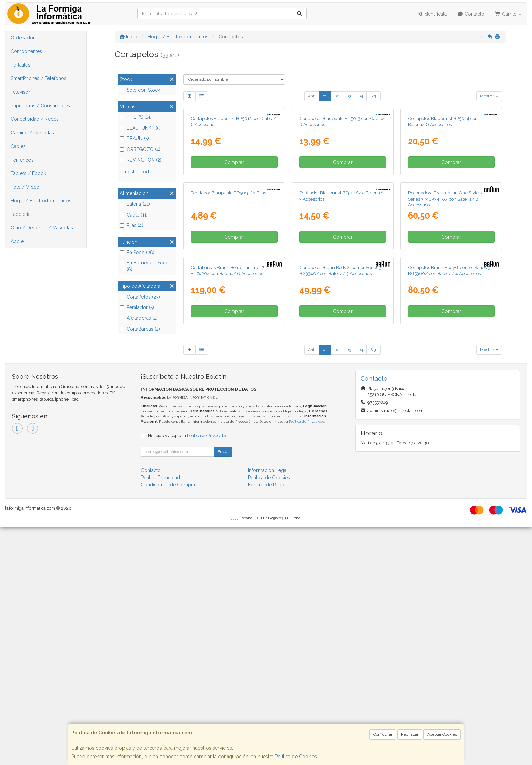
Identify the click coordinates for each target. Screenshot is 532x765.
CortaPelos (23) (140, 297)
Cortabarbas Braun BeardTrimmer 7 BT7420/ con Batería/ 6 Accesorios (227, 508)
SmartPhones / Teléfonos (39, 78)
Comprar (234, 242)
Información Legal (268, 709)
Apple (17, 241)
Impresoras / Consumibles (40, 106)
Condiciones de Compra (168, 723)
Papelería (21, 214)
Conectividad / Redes (35, 119)
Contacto (471, 14)
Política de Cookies (296, 757)
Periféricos (22, 160)
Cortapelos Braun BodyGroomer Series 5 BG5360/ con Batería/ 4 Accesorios (449, 508)
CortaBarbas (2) (140, 329)
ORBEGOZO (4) (140, 149)
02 (337, 96)
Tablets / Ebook (28, 173)
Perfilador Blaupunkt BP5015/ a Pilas (228, 352)
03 (349, 96)
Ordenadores (25, 38)
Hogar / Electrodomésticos (41, 201)
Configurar (383, 734)
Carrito (508, 14)
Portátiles (21, 65)
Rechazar (410, 734)
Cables (18, 146)
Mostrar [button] (489, 96)
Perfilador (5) (137, 307)
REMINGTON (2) (141, 160)
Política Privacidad (160, 716)
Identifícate (432, 14)
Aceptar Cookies (442, 734)
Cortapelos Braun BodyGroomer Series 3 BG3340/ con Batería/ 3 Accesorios (340, 508)
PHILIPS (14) (136, 117)
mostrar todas (138, 172)
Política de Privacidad (307, 660)
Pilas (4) (131, 225)
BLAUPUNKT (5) (140, 128)
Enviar (223, 690)
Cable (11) (134, 215)
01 (325, 96)
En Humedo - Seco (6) (144, 266)
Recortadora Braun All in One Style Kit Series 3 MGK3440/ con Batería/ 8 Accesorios (446, 358)
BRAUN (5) (134, 138)
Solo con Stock (140, 90)
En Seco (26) (137, 253)
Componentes (26, 51)
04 (361, 96)
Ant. (312, 96)
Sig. (374, 96)
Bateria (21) (135, 204)
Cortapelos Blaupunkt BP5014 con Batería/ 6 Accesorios (443, 201)
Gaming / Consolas (32, 133)
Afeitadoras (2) (139, 318)
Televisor (20, 92)
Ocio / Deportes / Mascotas (42, 228)
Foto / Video (25, 187)
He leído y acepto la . (188, 674)
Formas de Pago (266, 723)
